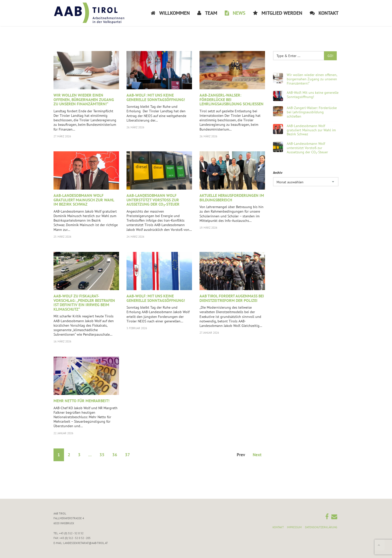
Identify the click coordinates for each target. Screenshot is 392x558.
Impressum (294, 527)
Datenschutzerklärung (321, 527)
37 (127, 455)
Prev (241, 455)
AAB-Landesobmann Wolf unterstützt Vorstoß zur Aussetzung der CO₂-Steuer (153, 200)
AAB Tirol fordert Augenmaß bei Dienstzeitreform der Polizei (232, 298)
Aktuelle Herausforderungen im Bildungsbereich (232, 198)
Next (257, 455)
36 (115, 455)
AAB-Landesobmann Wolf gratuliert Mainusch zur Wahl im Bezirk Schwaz (84, 200)
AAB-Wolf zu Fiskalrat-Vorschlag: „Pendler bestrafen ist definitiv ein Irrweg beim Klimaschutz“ (84, 303)
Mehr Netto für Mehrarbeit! (81, 401)
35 (102, 455)
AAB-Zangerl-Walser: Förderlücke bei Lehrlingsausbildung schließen (312, 112)
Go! (330, 56)
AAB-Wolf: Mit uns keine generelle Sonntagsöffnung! (156, 97)
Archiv (278, 173)
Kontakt (278, 527)
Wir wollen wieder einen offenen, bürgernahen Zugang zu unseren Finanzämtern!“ (84, 99)
